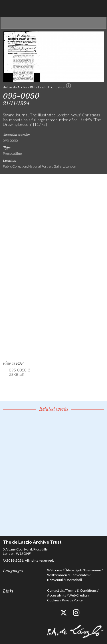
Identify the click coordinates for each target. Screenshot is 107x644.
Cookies (53, 600)
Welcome (55, 570)
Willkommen (57, 575)
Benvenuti (55, 580)
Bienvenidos (79, 575)
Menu (98, 9)
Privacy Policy (72, 600)
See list (53, 23)
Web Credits (78, 595)
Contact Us (55, 590)
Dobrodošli (74, 580)
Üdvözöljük (73, 570)
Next (89, 23)
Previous (18, 23)
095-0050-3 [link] (20, 372)
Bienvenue (93, 570)
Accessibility (57, 595)
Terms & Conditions (81, 590)
